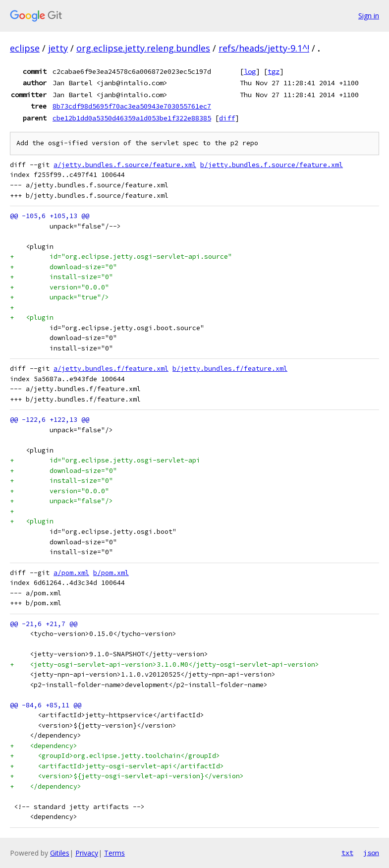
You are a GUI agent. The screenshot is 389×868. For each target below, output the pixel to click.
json (371, 853)
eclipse (25, 48)
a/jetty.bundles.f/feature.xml (111, 369)
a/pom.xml (71, 573)
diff (227, 118)
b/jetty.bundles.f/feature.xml (230, 369)
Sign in (369, 16)
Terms (114, 853)
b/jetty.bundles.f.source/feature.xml (272, 165)
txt (347, 853)
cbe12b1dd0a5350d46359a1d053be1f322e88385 (132, 118)
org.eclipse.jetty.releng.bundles (143, 48)
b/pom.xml (111, 573)
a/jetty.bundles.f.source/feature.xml (125, 165)
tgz (274, 71)
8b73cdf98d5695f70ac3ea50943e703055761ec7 (132, 106)
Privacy (87, 853)
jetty (58, 48)
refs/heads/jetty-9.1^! (264, 48)
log (250, 71)
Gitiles (60, 853)
